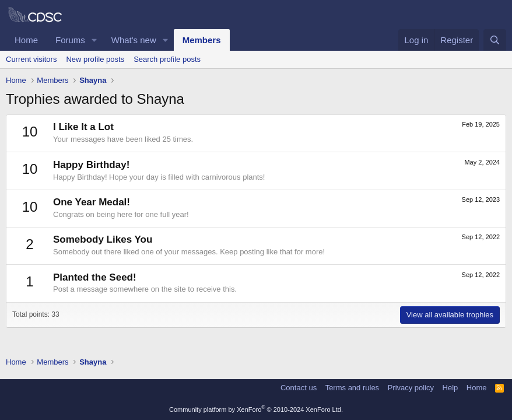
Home (26, 40)
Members (202, 40)
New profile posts (95, 59)
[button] (94, 40)
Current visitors (31, 59)
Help (450, 388)
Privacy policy (411, 388)
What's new (134, 40)
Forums (70, 40)
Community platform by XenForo (256, 409)
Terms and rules (352, 388)
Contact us (299, 388)
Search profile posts (167, 59)
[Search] (495, 40)
